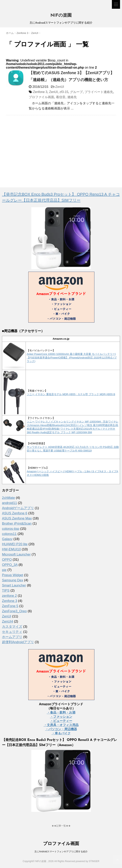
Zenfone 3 (40, 92)
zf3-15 (64, 92)
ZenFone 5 (10, 606)
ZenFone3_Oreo (14, 611)
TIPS (6, 591)
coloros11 (9, 534)
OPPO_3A (10, 565)
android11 (10, 503)
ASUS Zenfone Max (17, 518)
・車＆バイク (61, 733)
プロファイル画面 (41, 97)
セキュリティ (12, 632)
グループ (76, 92)
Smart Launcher (14, 585)
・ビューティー (61, 721)
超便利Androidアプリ (18, 642)
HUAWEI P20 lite (15, 544)
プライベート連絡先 (99, 92)
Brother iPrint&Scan (17, 524)
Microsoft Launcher (16, 554)
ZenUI (60, 87)
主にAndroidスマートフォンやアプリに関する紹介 (61, 852)
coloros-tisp (11, 529)
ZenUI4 (8, 621)
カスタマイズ (12, 627)
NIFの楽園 (61, 16)
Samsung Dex (13, 580)
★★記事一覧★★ (61, 826)
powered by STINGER (88, 861)
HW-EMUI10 (11, 549)
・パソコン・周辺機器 (61, 729)
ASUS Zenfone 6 (15, 513)
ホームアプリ (12, 637)
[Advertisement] (39, 147)
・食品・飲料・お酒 (61, 712)
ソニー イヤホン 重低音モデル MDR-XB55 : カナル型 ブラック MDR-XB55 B (71, 394)
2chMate (8, 498)
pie (4, 570)
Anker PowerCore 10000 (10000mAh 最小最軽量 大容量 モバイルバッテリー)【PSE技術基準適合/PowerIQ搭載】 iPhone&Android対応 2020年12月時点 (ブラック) (72, 358)
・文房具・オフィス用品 (61, 725)
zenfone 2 (9, 596)
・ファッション (61, 717)
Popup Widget (13, 575)
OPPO (7, 560)
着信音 (61, 97)
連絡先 (72, 97)
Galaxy (7, 539)
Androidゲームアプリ (18, 508)
